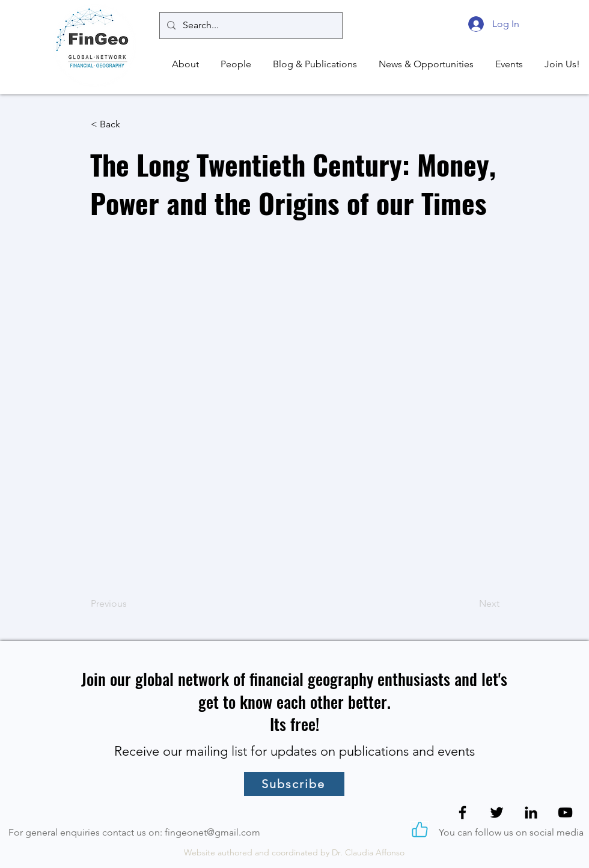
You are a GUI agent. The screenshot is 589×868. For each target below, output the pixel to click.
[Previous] (130, 604)
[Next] (469, 604)
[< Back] (130, 124)
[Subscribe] (294, 784)
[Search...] (250, 26)
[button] (184, 64)
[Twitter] (497, 812)
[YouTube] (565, 812)
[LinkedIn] (531, 812)
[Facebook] (462, 812)
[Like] (420, 830)
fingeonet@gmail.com (212, 832)
